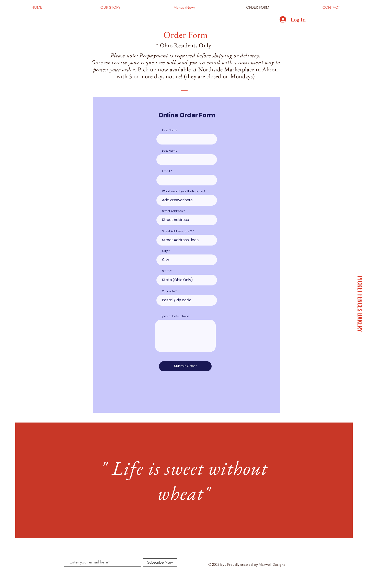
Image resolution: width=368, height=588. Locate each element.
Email (166, 171)
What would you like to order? (183, 191)
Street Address (172, 211)
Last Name (170, 151)
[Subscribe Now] (160, 562)
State (166, 271)
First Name (170, 130)
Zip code (168, 291)
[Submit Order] (185, 366)
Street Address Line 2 (177, 231)
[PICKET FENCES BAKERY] (360, 304)
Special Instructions (175, 316)
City (165, 251)
